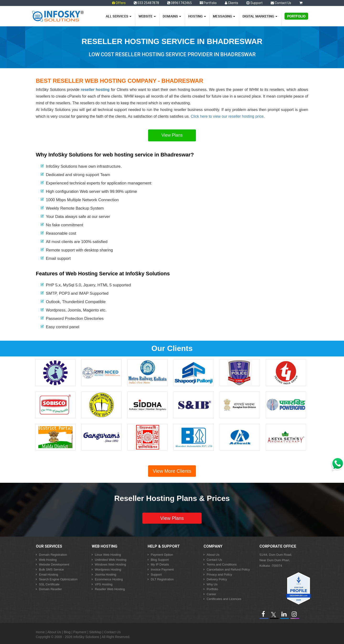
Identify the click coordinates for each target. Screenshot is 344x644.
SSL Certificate (49, 584)
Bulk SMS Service (51, 569)
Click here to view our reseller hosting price (227, 116)
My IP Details (160, 564)
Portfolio (208, 3)
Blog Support (160, 560)
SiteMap (95, 632)
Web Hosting (48, 560)
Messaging (224, 16)
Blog (67, 632)
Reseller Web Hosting (110, 589)
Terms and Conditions (222, 564)
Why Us (212, 584)
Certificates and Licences (224, 599)
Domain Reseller (50, 589)
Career (211, 594)
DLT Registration (162, 579)
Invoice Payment (162, 569)
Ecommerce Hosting (109, 579)
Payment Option (162, 555)
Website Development (54, 564)
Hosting (197, 16)
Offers (121, 3)
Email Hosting (48, 575)
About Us (213, 555)
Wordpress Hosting (108, 569)
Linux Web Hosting (108, 555)
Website (147, 16)
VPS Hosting (104, 584)
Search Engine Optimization (58, 579)
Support (254, 3)
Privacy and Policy (219, 575)
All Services (119, 16)
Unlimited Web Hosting (111, 560)
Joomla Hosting (106, 575)
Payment (80, 632)
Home (40, 632)
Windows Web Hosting (110, 564)
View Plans (172, 135)
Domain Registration (53, 555)
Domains (172, 16)
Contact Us (281, 3)
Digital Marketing (260, 16)
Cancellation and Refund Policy (228, 569)
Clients (231, 3)
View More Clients (172, 471)
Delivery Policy (217, 579)
